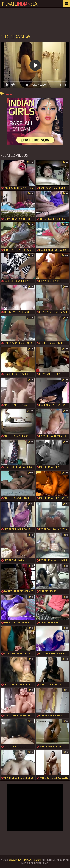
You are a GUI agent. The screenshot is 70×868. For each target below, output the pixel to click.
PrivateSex (20, 4)
